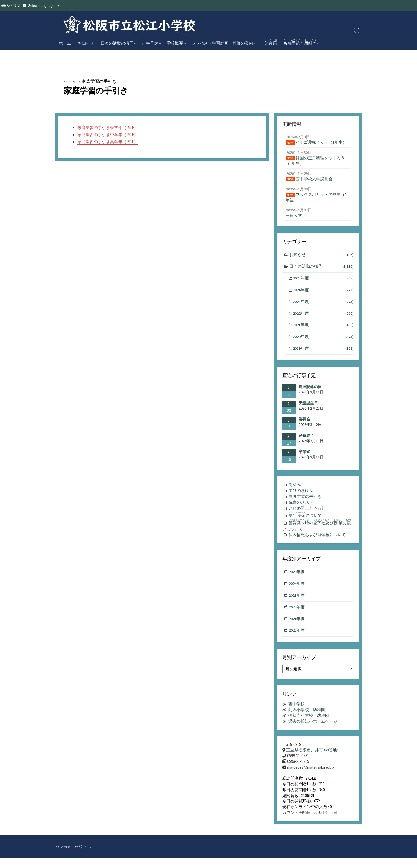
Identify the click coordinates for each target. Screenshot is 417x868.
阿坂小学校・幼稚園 (307, 719)
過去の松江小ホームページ (313, 730)
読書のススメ (301, 508)
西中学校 (296, 713)
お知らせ (86, 43)
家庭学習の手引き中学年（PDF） (110, 135)
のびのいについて (318, 532)
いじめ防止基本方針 (307, 514)
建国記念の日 (310, 391)
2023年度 (323, 306)
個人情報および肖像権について (317, 542)
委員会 (304, 424)
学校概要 (175, 43)
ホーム (65, 43)
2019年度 (323, 353)
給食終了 (306, 440)
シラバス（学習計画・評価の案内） (224, 43)
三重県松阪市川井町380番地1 (312, 759)
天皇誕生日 (308, 408)
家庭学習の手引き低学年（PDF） (110, 128)
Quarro (86, 856)
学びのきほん (301, 495)
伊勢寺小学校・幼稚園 (309, 725)
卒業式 (304, 456)
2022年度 (323, 317)
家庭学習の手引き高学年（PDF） (110, 142)
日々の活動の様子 (117, 43)
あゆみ (295, 489)
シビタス (14, 6)
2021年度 (323, 329)
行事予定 (150, 43)
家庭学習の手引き (305, 501)
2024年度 (323, 294)
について (306, 521)
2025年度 (323, 282)
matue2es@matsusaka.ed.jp (311, 777)
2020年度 (323, 341)
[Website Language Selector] (44, 6)
